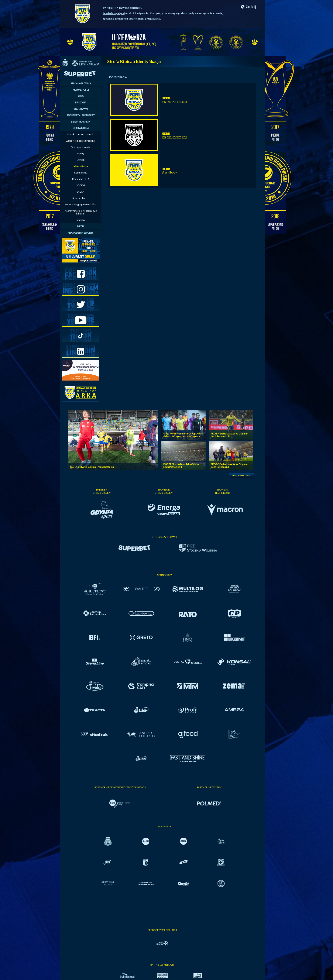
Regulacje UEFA (81, 179)
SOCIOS (81, 185)
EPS (179, 102)
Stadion (81, 220)
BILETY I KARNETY (81, 122)
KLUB (81, 96)
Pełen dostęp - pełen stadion (81, 204)
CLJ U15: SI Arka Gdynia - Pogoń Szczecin (92, 467)
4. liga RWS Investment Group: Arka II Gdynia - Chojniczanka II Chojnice (183, 435)
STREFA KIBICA (81, 128)
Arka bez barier (81, 198)
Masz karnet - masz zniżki (81, 134)
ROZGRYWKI (81, 109)
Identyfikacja (81, 166)
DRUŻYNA (81, 102)
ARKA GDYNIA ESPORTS (81, 233)
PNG (169, 102)
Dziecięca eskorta (81, 147)
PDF (174, 102)
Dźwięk (81, 160)
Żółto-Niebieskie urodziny (81, 141)
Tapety (81, 153)
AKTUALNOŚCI (81, 90)
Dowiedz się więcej (114, 13)
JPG (164, 102)
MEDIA (81, 226)
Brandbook (169, 172)
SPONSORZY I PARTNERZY (81, 115)
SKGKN (81, 192)
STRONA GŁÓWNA (81, 83)
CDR (184, 102)
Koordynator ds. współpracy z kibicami (81, 212)
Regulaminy (81, 173)
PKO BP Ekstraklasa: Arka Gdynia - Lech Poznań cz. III (229, 435)
